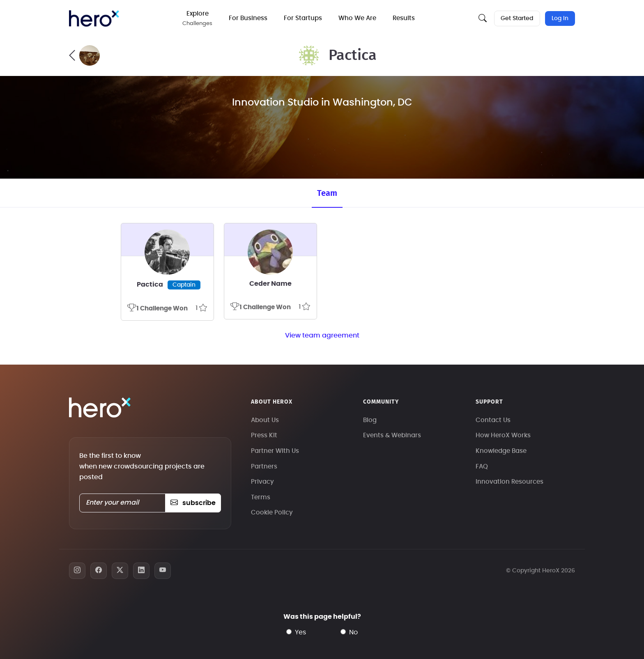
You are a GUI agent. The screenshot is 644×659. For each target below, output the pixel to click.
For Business (249, 18)
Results (405, 18)
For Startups (304, 18)
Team (327, 193)
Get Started (517, 18)
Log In (560, 18)
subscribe (193, 503)
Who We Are (358, 18)
